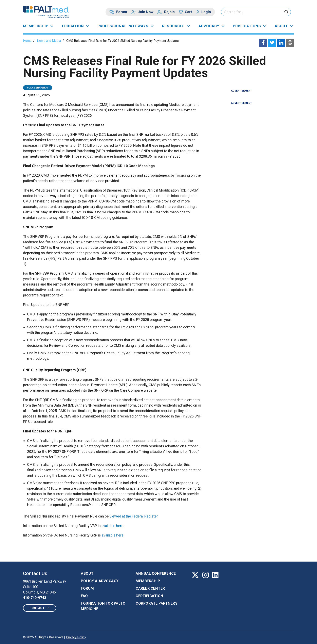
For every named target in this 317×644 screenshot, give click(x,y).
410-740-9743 (35, 598)
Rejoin (169, 12)
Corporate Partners (157, 603)
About (281, 26)
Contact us (40, 608)
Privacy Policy (76, 637)
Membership (36, 26)
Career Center (150, 588)
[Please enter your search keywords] (256, 12)
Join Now (146, 12)
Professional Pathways (123, 26)
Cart (188, 12)
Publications (247, 26)
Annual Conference (156, 573)
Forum (122, 12)
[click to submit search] (286, 12)
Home (27, 41)
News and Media (49, 41)
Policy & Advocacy (100, 581)
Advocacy (209, 26)
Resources (173, 26)
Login (206, 12)
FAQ (84, 596)
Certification (150, 596)
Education (73, 26)
